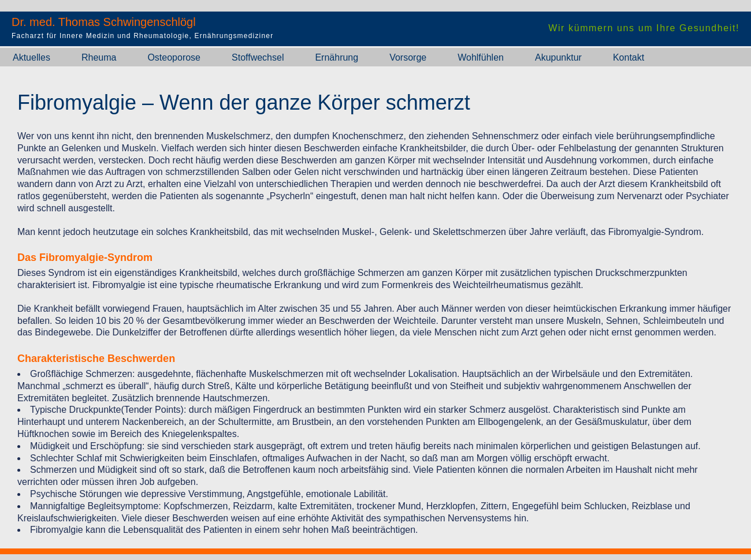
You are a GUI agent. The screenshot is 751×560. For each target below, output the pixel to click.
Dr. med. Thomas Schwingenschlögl (104, 22)
